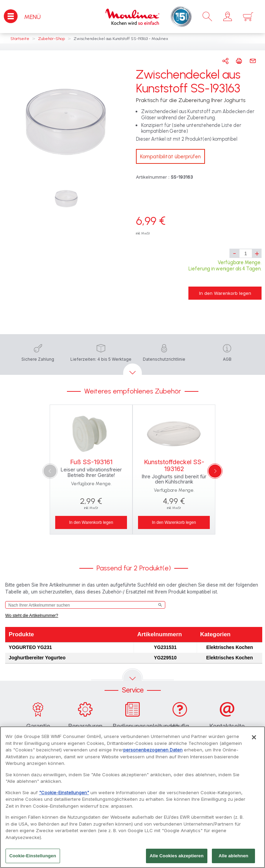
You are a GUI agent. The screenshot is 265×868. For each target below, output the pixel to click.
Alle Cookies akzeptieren (177, 859)
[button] (228, 17)
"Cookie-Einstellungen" (64, 796)
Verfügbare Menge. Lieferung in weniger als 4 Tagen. (225, 265)
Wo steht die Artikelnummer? (32, 616)
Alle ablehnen (233, 859)
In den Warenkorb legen (225, 293)
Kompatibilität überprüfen (170, 157)
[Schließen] (254, 740)
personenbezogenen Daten (153, 753)
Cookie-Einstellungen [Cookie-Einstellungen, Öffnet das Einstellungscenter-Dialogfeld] (33, 859)
